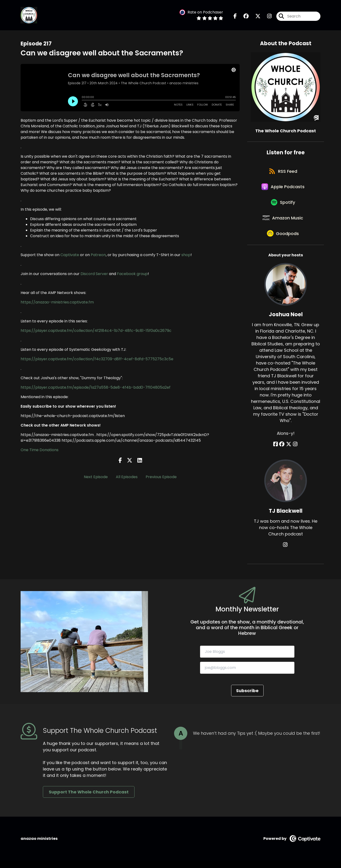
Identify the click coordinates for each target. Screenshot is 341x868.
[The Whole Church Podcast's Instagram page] (267, 16)
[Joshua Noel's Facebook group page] (283, 452)
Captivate (70, 255)
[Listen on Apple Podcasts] (283, 190)
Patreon (98, 255)
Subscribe (247, 698)
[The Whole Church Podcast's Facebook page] (235, 16)
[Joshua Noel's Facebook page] (277, 452)
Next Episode (96, 477)
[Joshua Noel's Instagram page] (294, 452)
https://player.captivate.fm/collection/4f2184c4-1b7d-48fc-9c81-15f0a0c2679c (96, 331)
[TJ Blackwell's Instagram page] (286, 552)
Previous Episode (161, 477)
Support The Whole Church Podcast (89, 799)
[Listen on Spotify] (283, 207)
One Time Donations (40, 450)
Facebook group (132, 274)
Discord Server (94, 274)
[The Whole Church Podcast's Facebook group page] (243, 16)
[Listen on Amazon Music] (283, 223)
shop (186, 255)
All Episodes (127, 477)
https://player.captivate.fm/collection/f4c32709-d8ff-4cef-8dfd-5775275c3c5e (97, 359)
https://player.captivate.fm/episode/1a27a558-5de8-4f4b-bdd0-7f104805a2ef (96, 388)
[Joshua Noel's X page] (289, 452)
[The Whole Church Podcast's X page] (255, 16)
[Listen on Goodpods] (283, 240)
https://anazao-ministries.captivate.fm (57, 303)
